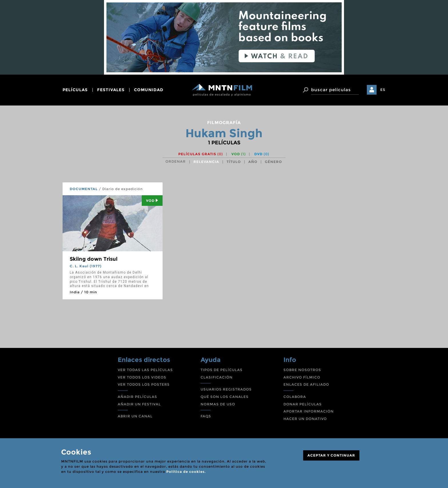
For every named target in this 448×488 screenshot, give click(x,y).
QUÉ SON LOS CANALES (225, 397)
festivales (111, 90)
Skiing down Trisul (94, 259)
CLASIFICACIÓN (217, 377)
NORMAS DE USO (218, 404)
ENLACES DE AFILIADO (306, 384)
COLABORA (295, 397)
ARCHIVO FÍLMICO (302, 377)
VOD (239, 154)
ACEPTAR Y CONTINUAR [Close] (331, 455)
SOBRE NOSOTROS (302, 370)
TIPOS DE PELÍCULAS (222, 370)
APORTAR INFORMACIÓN (309, 411)
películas (75, 90)
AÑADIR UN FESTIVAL (139, 404)
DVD (262, 154)
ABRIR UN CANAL (135, 416)
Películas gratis (201, 154)
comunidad (149, 90)
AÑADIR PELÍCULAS (137, 397)
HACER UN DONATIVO (305, 419)
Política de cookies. (186, 472)
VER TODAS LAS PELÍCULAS (145, 370)
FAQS (206, 416)
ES (383, 90)
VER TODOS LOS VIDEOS (142, 377)
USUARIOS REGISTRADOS (226, 389)
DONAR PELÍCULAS (303, 404)
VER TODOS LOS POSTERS (144, 384)
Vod (152, 201)
